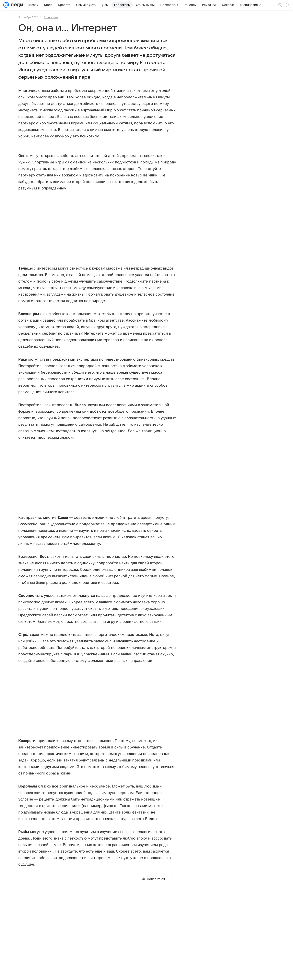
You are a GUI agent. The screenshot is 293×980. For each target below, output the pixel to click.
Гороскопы (51, 17)
